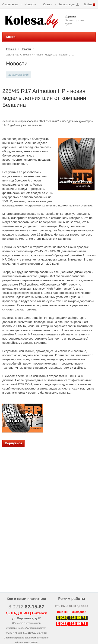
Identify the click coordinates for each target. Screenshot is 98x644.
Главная (11, 49)
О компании (10, 5)
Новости (30, 4)
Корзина (71, 16)
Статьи (48, 5)
